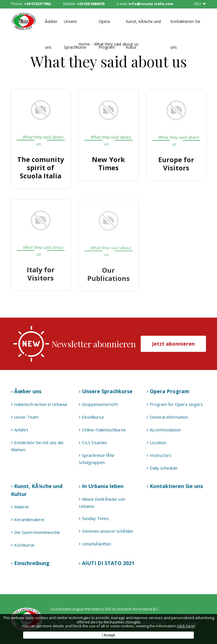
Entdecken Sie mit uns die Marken (37, 446)
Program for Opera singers (176, 404)
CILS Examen (95, 442)
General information (169, 417)
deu (198, 4)
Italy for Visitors (41, 275)
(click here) (186, 626)
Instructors (161, 455)
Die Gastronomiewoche (37, 532)
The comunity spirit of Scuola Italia (41, 168)
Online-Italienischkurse (104, 430)
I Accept (108, 635)
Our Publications (108, 276)
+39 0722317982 (37, 4)
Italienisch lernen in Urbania (41, 404)
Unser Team (26, 417)
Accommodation (165, 430)
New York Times (108, 164)
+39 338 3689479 (90, 4)
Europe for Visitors (176, 164)
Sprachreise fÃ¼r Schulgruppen (97, 459)
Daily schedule (164, 468)
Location (158, 442)
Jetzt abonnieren (173, 344)
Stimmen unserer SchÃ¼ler (108, 531)
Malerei (21, 507)
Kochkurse (24, 545)
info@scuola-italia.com (151, 4)
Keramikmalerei (29, 519)
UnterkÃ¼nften (96, 544)
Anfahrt (21, 430)
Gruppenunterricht (100, 404)
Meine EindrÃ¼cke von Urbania (102, 503)
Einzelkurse (93, 417)
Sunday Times (96, 518)
